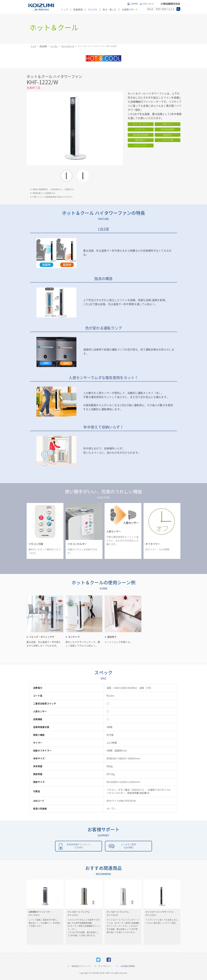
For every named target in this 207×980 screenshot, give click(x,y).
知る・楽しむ (110, 10)
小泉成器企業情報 (127, 967)
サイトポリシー (105, 967)
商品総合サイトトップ (81, 967)
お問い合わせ (148, 4)
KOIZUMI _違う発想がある (41, 7)
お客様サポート (130, 10)
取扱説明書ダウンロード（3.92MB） (78, 846)
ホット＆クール (68, 46)
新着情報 (78, 10)
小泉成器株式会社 (170, 4)
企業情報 (134, 4)
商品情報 (93, 10)
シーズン (54, 46)
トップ (65, 10)
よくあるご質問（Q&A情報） (128, 846)
